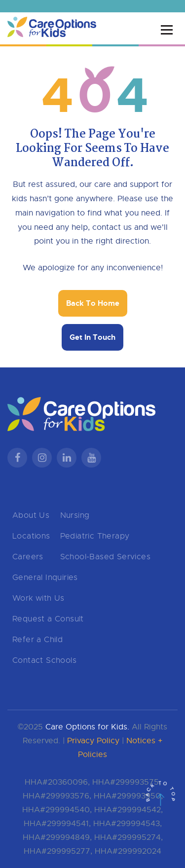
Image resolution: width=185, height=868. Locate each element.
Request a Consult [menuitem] (48, 619)
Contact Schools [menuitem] (44, 660)
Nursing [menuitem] (75, 515)
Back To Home (93, 303)
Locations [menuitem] (31, 536)
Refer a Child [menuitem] (37, 640)
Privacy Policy (93, 741)
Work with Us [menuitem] (38, 598)
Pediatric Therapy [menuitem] (95, 536)
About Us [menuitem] (31, 515)
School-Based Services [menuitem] (105, 557)
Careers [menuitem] (28, 557)
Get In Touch (92, 337)
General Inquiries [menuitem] (45, 578)
